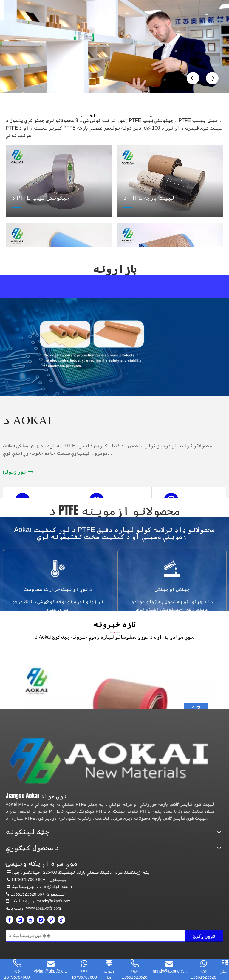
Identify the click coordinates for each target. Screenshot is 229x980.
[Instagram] (41, 920)
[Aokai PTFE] (111, 761)
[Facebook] (10, 920)
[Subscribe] (204, 936)
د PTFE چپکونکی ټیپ (50, 811)
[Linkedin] (20, 920)
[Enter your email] (32, 936)
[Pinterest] (51, 920)
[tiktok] (61, 920)
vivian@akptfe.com (54, 887)
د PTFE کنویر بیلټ (100, 811)
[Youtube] (30, 920)
